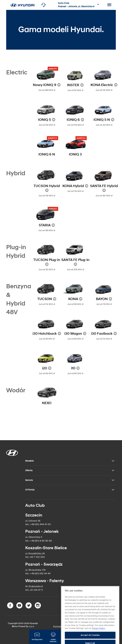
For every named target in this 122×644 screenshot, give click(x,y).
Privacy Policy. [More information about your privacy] (99, 634)
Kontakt (58, 627)
